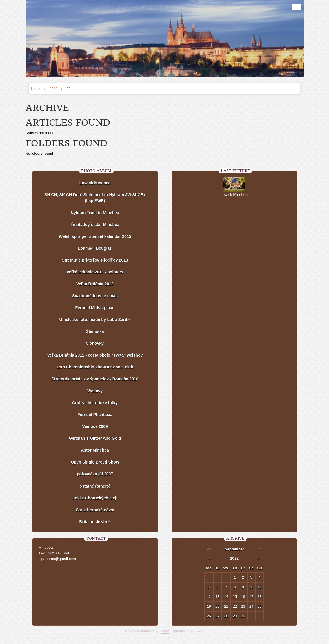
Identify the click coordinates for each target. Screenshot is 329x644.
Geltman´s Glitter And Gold (95, 438)
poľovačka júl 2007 (95, 474)
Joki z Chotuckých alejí (95, 498)
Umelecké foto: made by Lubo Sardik (95, 320)
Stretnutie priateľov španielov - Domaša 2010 (95, 379)
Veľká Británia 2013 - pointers (95, 272)
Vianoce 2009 (95, 426)
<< (209, 549)
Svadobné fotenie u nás (95, 296)
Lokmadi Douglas (95, 248)
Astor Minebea (95, 450)
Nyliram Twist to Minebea (95, 213)
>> (260, 549)
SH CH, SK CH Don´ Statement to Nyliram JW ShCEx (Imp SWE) (95, 198)
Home (36, 89)
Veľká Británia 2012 (95, 284)
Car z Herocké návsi (95, 510)
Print (165, 631)
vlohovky (95, 343)
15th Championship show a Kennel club (95, 367)
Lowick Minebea (95, 183)
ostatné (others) (95, 486)
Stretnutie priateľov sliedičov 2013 (95, 260)
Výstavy (95, 391)
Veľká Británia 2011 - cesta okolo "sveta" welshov (95, 355)
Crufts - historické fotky (95, 403)
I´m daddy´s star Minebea (95, 225)
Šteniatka (95, 331)
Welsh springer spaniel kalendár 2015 (95, 236)
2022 (53, 89)
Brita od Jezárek (95, 522)
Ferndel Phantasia (95, 415)
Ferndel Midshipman (95, 308)
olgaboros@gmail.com (57, 559)
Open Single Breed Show (95, 462)
